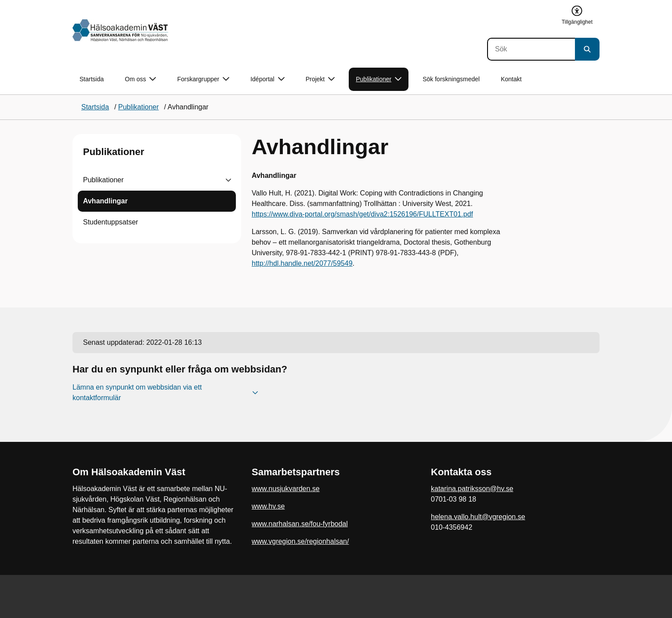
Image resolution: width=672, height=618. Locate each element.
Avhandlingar (105, 201)
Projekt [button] (320, 79)
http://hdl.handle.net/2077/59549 (302, 263)
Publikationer (114, 152)
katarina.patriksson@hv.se (472, 489)
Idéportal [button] (267, 79)
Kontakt (511, 79)
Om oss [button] (140, 79)
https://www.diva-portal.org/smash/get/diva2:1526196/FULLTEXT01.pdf (362, 214)
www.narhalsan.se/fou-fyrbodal (300, 524)
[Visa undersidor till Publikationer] (228, 180)
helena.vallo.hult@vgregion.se (478, 517)
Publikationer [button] (379, 79)
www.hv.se (268, 506)
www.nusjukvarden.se (286, 489)
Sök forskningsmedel (451, 79)
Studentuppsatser (110, 222)
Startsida (92, 79)
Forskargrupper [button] (203, 79)
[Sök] (531, 49)
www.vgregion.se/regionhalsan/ (300, 541)
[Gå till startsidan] (120, 30)
